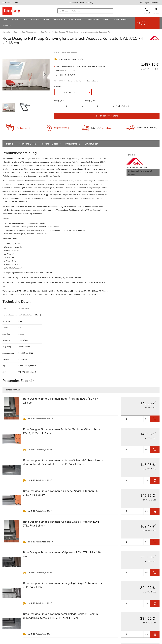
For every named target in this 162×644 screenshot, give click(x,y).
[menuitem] (5, 20)
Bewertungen (91, 144)
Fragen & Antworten (151, 3)
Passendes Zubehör (51, 144)
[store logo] (15, 11)
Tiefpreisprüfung (61, 128)
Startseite (6, 32)
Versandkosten (107, 128)
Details (10, 144)
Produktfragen (73, 144)
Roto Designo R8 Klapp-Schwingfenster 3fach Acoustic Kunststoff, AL (82, 32)
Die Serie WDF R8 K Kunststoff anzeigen (140, 173)
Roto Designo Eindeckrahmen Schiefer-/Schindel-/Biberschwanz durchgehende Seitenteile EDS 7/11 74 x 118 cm (63, 462)
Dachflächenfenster (30, 32)
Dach (16, 32)
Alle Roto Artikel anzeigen (137, 168)
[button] (45, 75)
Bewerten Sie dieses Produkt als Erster (83, 81)
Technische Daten (27, 144)
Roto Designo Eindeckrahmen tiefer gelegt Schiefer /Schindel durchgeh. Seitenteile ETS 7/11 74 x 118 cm (61, 616)
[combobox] (85, 11)
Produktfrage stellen (25, 128)
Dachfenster (46, 32)
